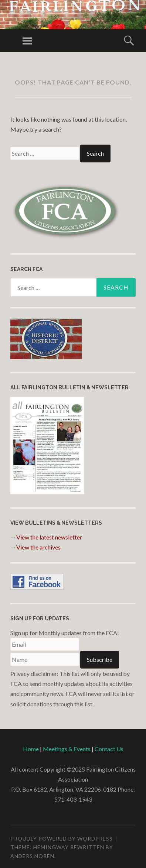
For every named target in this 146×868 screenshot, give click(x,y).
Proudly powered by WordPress (62, 839)
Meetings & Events (67, 749)
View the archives (38, 547)
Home (31, 749)
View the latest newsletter (49, 537)
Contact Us (109, 749)
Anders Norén (32, 856)
